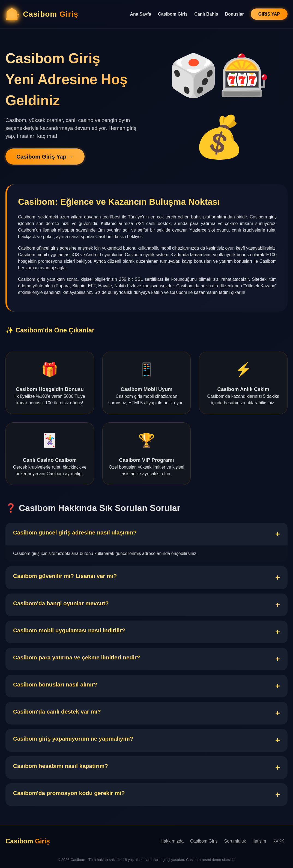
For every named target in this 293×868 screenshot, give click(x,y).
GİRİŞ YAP (269, 14)
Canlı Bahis (206, 14)
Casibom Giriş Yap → (45, 157)
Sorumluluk (235, 841)
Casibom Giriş (173, 14)
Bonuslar (234, 14)
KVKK (278, 841)
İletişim (259, 841)
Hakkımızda (172, 841)
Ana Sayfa (141, 14)
